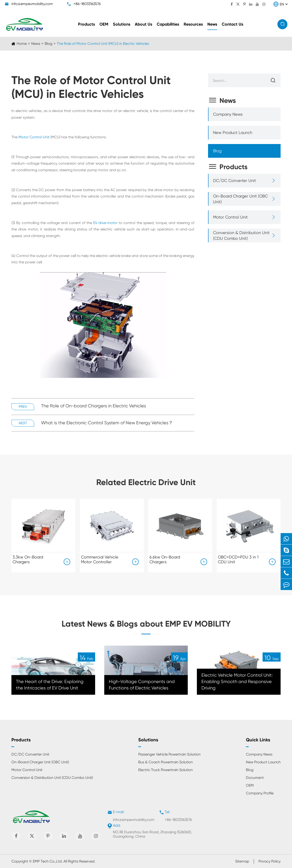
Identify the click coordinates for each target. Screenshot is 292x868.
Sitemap (242, 861)
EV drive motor (105, 223)
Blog (48, 44)
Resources (193, 24)
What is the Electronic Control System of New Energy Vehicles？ (107, 423)
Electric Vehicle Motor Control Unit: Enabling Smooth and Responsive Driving (237, 682)
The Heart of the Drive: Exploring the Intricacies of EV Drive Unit (50, 685)
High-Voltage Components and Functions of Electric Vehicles (142, 685)
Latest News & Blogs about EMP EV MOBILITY (146, 624)
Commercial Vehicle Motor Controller (100, 559)
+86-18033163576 (87, 4)
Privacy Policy (270, 861)
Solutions (122, 24)
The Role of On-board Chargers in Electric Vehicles (94, 406)
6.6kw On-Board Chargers (165, 559)
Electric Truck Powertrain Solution (166, 770)
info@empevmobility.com (32, 4)
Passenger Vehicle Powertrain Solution (169, 754)
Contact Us (232, 24)
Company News (228, 114)
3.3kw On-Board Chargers (28, 559)
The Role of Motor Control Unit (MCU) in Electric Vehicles (103, 44)
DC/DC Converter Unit (235, 180)
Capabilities (168, 24)
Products (86, 24)
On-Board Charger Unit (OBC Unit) (240, 199)
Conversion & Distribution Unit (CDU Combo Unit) (241, 235)
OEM (104, 24)
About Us (143, 24)
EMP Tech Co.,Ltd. (48, 861)
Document (255, 778)
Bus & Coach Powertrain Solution (166, 762)
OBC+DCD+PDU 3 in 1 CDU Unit (238, 559)
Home (22, 44)
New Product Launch (233, 132)
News (212, 24)
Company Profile (260, 793)
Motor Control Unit (34, 137)
